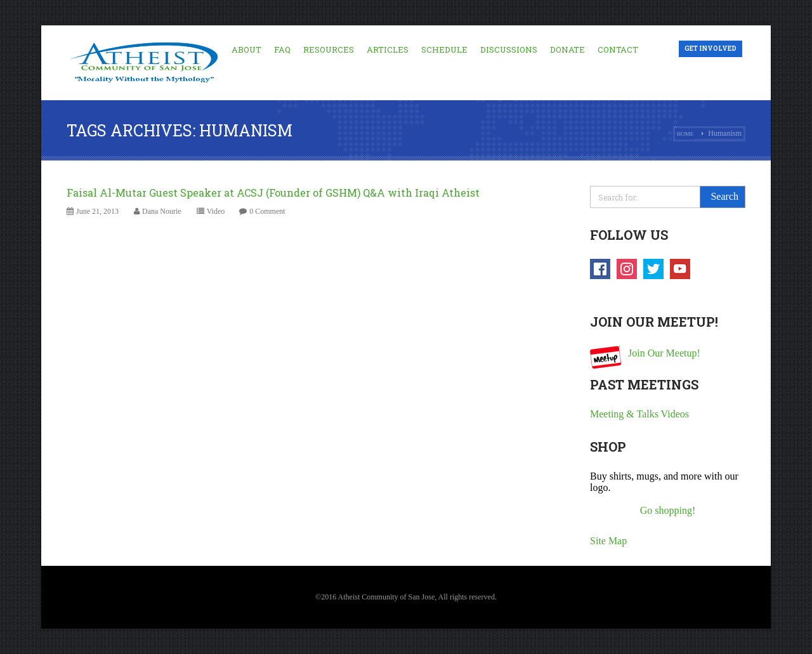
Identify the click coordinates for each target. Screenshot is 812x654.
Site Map (608, 541)
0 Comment (267, 211)
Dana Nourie (162, 211)
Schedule (444, 49)
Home (685, 134)
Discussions (509, 49)
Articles (388, 49)
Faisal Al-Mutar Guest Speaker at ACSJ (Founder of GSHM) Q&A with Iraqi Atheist (273, 193)
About (246, 49)
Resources (329, 49)
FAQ (282, 49)
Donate (567, 49)
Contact (618, 49)
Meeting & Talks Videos (639, 414)
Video (216, 211)
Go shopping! (668, 510)
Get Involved (710, 49)
